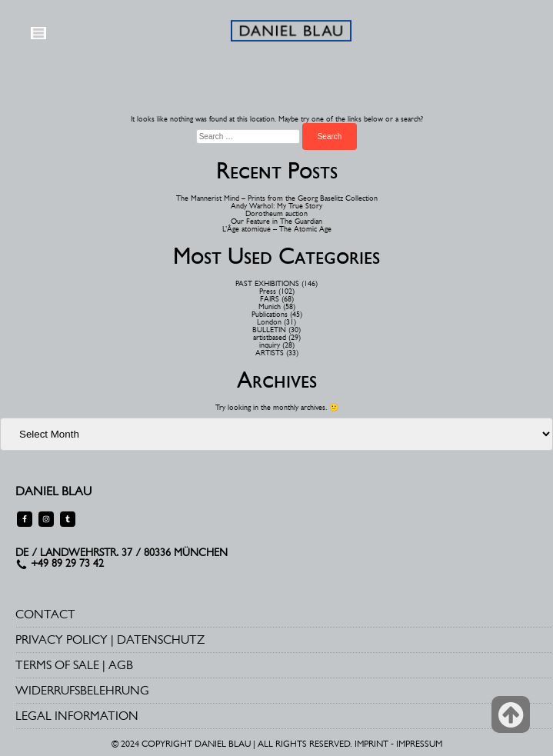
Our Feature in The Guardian (276, 221)
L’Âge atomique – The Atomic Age (277, 229)
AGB (121, 665)
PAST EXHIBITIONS (267, 283)
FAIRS (270, 299)
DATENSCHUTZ (161, 639)
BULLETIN (269, 330)
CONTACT (45, 614)
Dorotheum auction (276, 213)
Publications (270, 314)
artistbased (270, 337)
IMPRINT (371, 744)
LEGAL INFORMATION (77, 716)
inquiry (270, 345)
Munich (270, 306)
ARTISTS (270, 353)
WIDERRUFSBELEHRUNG (82, 690)
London (269, 322)
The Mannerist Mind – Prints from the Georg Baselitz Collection (277, 198)
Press (268, 291)
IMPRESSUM (419, 744)
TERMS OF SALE (57, 665)
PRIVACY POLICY (62, 639)
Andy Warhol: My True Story (276, 206)
